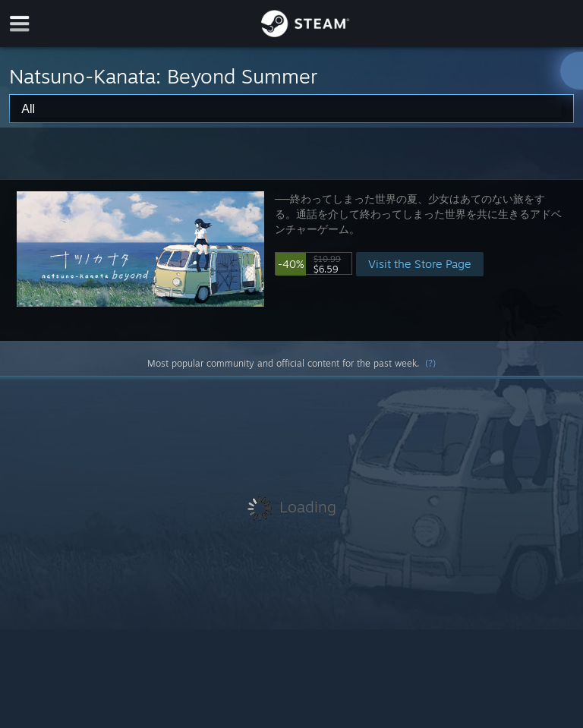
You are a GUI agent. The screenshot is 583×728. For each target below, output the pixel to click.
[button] (291, 260)
